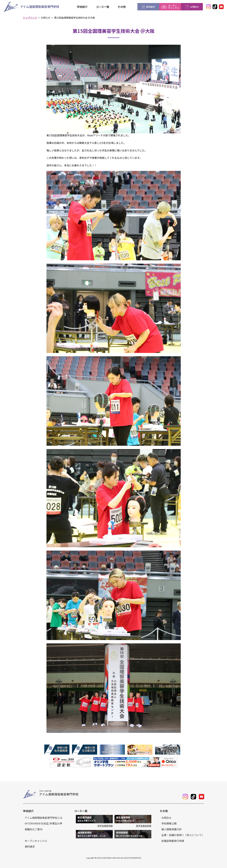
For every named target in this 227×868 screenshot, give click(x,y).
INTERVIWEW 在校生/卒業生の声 (43, 823)
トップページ (30, 18)
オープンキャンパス (36, 841)
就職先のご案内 (33, 829)
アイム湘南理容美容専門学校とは (43, 818)
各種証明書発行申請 (173, 841)
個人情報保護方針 (171, 829)
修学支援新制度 (105, 826)
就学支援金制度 (144, 826)
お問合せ (166, 818)
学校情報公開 (169, 823)
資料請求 (30, 846)
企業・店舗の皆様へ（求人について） (183, 835)
